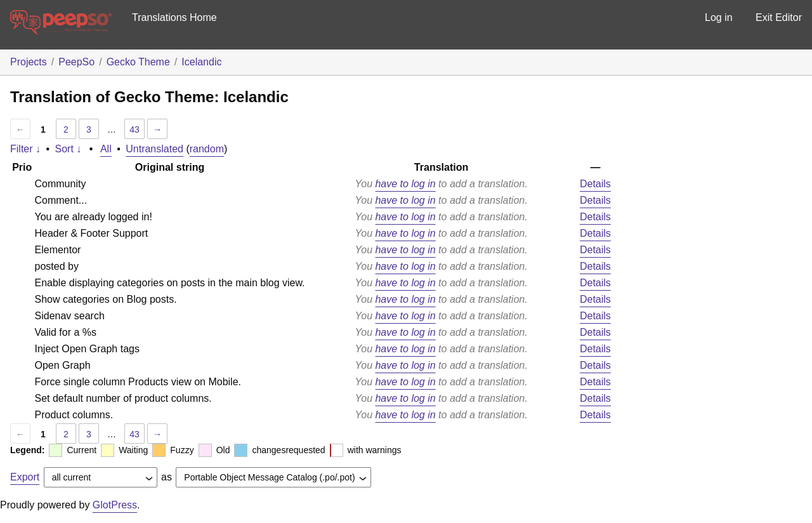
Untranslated (154, 149)
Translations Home (174, 17)
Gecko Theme (138, 62)
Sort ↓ (69, 149)
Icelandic (201, 62)
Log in (719, 17)
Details (595, 184)
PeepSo (76, 62)
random (207, 149)
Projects (29, 62)
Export (25, 477)
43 (134, 129)
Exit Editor (779, 17)
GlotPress (115, 505)
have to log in (405, 184)
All (106, 149)
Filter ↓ (25, 149)
